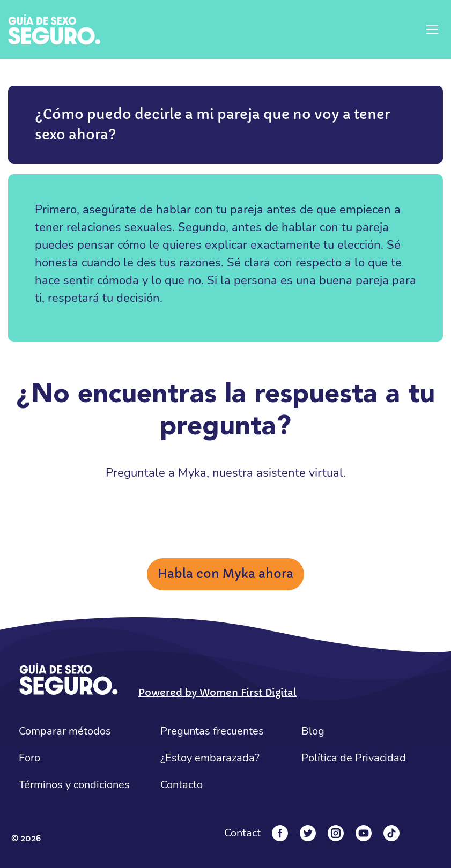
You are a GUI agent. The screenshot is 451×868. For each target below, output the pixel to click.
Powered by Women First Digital (217, 692)
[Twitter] (308, 833)
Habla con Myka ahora (225, 574)
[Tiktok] (391, 833)
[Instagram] (336, 833)
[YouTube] (364, 833)
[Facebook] (280, 833)
